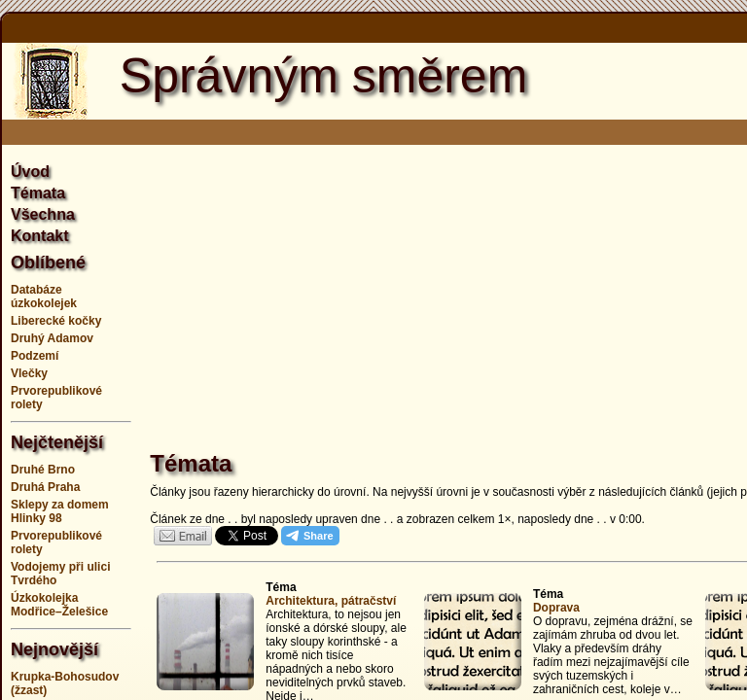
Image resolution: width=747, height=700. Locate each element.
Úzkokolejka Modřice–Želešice (59, 605)
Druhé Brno (43, 470)
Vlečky (29, 373)
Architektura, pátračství (331, 601)
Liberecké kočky (56, 321)
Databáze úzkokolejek (44, 297)
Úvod (30, 172)
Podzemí (35, 356)
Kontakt (40, 236)
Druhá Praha (45, 487)
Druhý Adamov (52, 338)
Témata (38, 193)
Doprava (556, 608)
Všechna (43, 214)
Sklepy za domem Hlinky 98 (60, 511)
